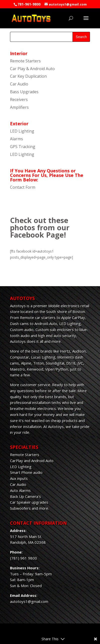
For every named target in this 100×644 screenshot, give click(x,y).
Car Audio (19, 84)
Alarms (16, 139)
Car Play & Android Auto (32, 69)
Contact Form (23, 187)
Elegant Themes (49, 631)
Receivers (19, 99)
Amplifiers (19, 107)
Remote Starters (25, 61)
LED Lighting (22, 131)
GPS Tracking (23, 147)
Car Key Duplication (28, 76)
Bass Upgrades (24, 92)
